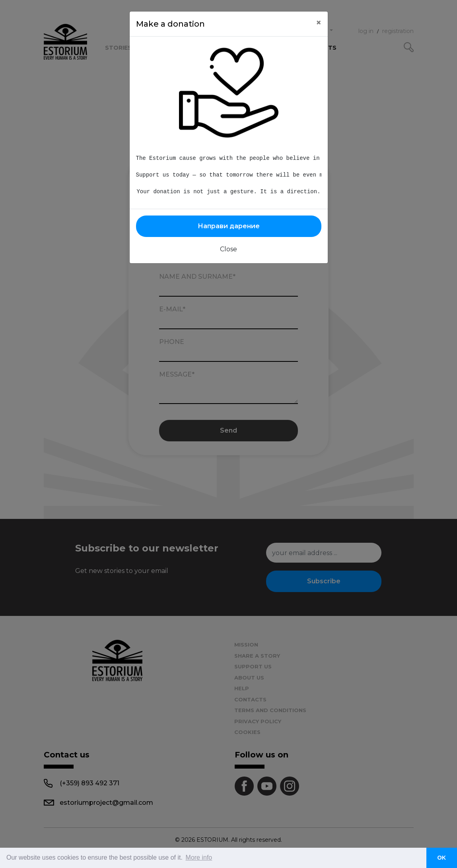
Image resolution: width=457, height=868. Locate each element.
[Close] (319, 23)
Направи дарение (229, 226)
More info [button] (199, 857)
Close (228, 249)
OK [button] (442, 858)
